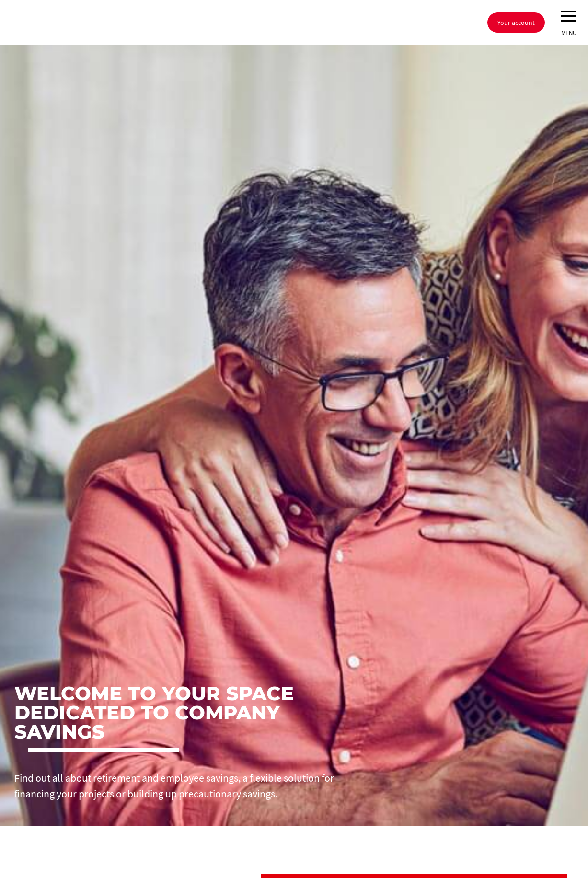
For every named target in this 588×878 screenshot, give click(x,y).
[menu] (569, 16)
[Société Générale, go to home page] (141, 23)
